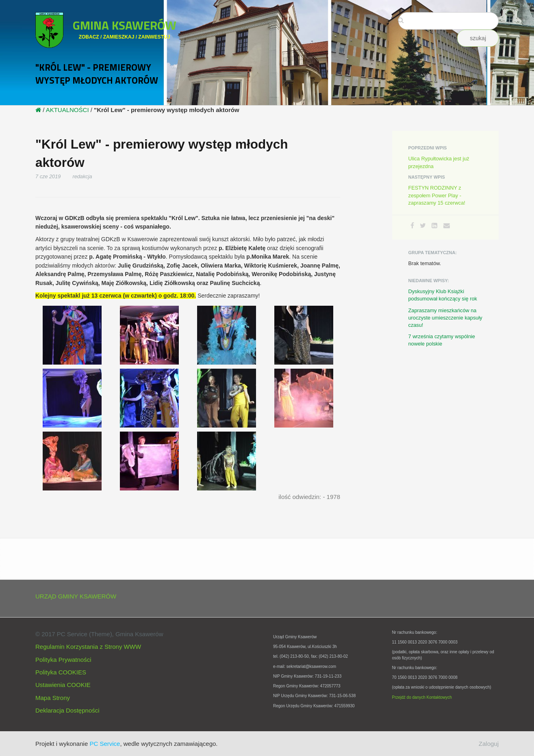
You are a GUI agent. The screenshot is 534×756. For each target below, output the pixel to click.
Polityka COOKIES (61, 672)
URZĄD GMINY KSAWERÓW (76, 596)
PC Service (105, 744)
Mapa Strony (53, 698)
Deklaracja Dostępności (67, 710)
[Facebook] (412, 226)
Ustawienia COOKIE (63, 685)
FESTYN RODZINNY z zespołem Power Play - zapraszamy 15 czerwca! (437, 195)
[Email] (447, 226)
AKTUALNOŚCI (67, 110)
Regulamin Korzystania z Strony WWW (88, 647)
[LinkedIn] (434, 226)
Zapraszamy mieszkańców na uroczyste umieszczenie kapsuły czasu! (445, 318)
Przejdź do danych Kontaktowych (422, 697)
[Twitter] (423, 226)
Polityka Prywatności (63, 660)
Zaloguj (489, 744)
